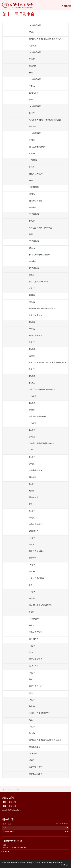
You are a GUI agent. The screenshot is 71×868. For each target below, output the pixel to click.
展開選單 (66, 6)
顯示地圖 (6, 851)
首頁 (6, 789)
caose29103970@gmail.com (11, 810)
